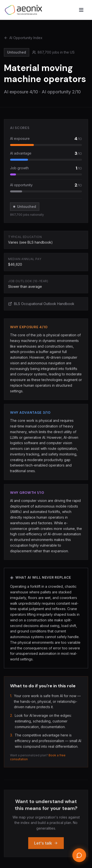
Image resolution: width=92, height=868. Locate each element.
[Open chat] (79, 855)
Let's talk (46, 846)
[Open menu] (81, 10)
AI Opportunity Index (23, 38)
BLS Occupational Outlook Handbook (41, 305)
